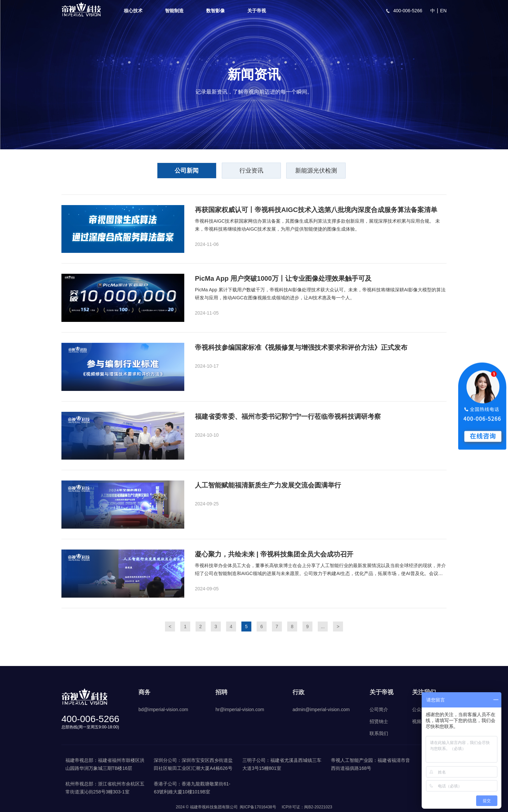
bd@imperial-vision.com (163, 709)
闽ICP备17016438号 (258, 807)
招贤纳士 (379, 721)
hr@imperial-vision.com (240, 709)
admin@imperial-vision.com (321, 709)
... (323, 627)
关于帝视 (257, 11)
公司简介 (379, 709)
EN (443, 11)
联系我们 (379, 733)
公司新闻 (186, 171)
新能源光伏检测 (316, 171)
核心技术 (133, 11)
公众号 (419, 709)
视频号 (419, 721)
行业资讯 (251, 171)
